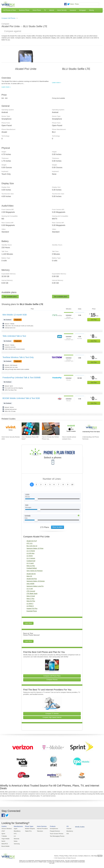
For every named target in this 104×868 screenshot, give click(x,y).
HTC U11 (29, 543)
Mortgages (83, 10)
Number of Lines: (52, 479)
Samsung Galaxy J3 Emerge (36, 581)
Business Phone (24, 10)
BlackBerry (17, 831)
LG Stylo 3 (30, 604)
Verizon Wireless (6, 829)
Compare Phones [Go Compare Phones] (52, 680)
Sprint (3, 834)
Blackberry (68, 831)
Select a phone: (53, 458)
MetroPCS (5, 843)
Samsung (16, 843)
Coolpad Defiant (32, 568)
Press (77, 4)
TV (45, 10)
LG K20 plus (30, 553)
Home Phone (37, 10)
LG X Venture (31, 558)
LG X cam (30, 589)
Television (39, 831)
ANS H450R (30, 584)
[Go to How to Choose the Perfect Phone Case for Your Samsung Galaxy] (51, 429)
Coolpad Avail (31, 561)
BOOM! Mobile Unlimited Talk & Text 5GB (21, 398)
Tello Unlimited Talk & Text (14, 336)
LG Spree (30, 556)
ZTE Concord (31, 591)
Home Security (62, 10)
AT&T (3, 831)
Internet (51, 10)
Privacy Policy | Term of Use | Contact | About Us (75, 855)
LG (14, 836)
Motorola (16, 838)
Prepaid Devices (54, 831)
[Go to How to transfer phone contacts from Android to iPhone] (71, 429)
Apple (15, 829)
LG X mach (30, 563)
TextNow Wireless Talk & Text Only (18, 357)
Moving (91, 10)
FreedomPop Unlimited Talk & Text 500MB (22, 378)
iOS (66, 834)
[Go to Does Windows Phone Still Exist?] (30, 429)
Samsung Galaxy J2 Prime (35, 548)
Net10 (3, 841)
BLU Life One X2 (32, 546)
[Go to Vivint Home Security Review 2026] (10, 429)
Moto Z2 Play (31, 566)
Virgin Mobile (5, 838)
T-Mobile (4, 836)
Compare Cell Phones (8, 18)
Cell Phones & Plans (9, 10)
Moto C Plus (30, 599)
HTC (15, 834)
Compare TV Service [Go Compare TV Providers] (52, 714)
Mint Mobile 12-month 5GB (15, 315)
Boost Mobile (5, 846)
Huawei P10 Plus (32, 608)
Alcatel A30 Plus (32, 579)
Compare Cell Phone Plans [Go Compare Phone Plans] (52, 676)
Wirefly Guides (78, 827)
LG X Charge (31, 551)
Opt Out (100, 855)
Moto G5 (29, 576)
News (72, 4)
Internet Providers (41, 829)
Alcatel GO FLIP (32, 541)
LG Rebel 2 (30, 606)
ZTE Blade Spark (32, 594)
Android (67, 829)
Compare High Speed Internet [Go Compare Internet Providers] (52, 717)
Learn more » (6, 87)
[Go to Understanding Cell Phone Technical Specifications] (91, 429)
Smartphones (53, 829)
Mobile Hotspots (29, 829)
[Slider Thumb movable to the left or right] (36, 500)
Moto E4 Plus (31, 601)
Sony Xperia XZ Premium (35, 571)
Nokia (15, 841)
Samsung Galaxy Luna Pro (35, 586)
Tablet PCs (28, 831)
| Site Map (94, 855)
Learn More (28, 623)
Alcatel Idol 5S (31, 574)
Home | (56, 855)
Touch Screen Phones (55, 834)
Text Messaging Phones (56, 836)
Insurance (73, 10)
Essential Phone (32, 611)
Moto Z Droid (31, 596)
